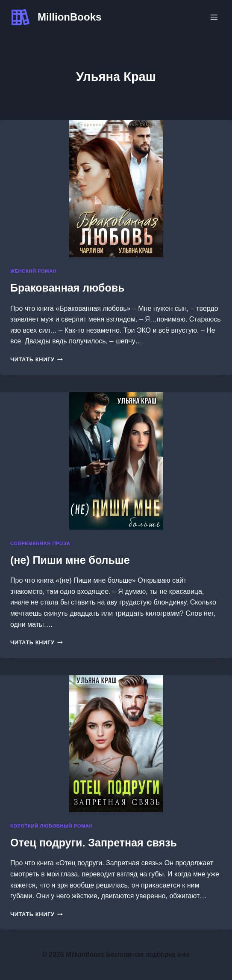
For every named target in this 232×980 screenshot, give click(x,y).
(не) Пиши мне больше (70, 560)
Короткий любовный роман (51, 826)
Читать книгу (37, 359)
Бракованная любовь (68, 288)
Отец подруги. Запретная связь (94, 843)
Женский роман (34, 271)
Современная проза (40, 543)
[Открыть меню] (214, 17)
